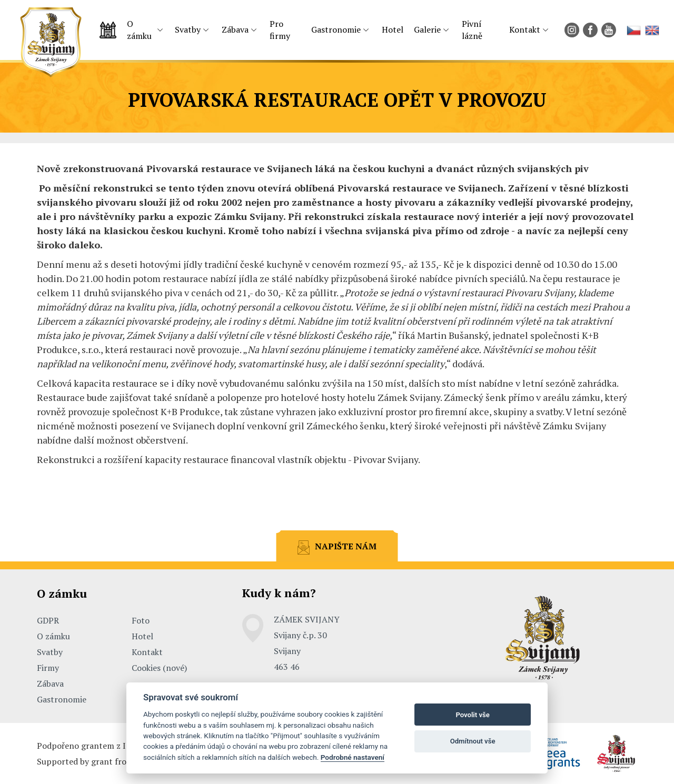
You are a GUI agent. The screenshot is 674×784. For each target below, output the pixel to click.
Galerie (427, 29)
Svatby (188, 29)
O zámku (139, 30)
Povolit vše (472, 715)
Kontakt (525, 29)
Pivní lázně (472, 30)
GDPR (48, 620)
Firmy (48, 668)
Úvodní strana (108, 30)
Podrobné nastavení (353, 757)
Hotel (393, 29)
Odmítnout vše (473, 741)
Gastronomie (336, 29)
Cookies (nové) (159, 668)
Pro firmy (280, 30)
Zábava (235, 29)
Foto (141, 620)
